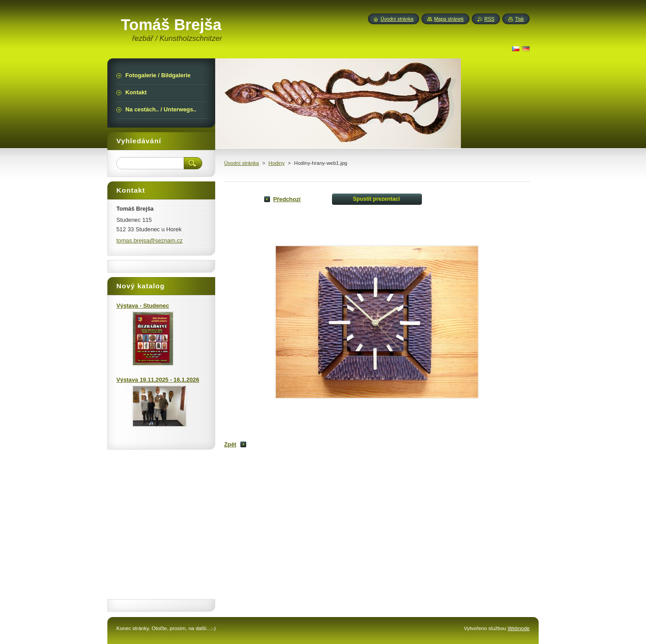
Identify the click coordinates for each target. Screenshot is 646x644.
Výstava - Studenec (143, 306)
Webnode (519, 628)
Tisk (519, 19)
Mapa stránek (449, 19)
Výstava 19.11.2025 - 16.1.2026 (158, 380)
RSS (489, 19)
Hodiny (277, 163)
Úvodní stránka (241, 163)
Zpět (230, 444)
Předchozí (287, 199)
